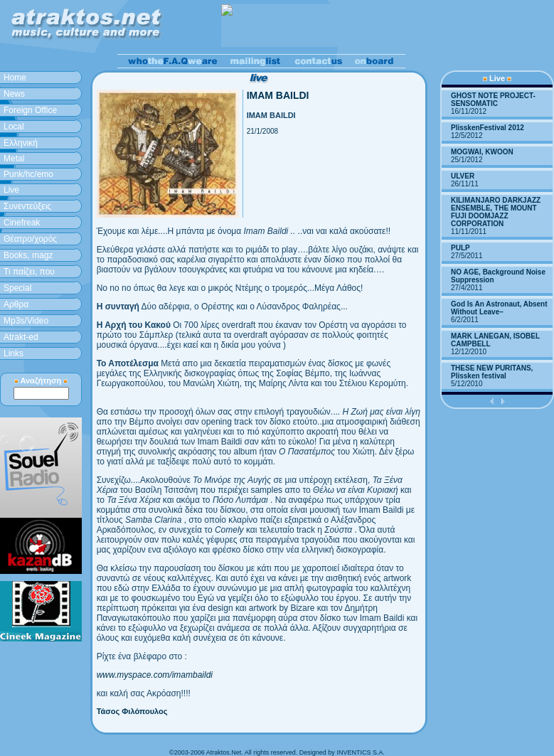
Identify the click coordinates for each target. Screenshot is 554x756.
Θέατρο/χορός (30, 239)
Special (17, 288)
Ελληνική (21, 143)
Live (11, 190)
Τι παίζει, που (29, 272)
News (14, 94)
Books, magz (28, 255)
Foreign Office (30, 110)
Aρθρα (16, 304)
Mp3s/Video (26, 321)
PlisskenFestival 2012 (488, 128)
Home (15, 78)
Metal (14, 159)
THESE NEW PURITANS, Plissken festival (492, 372)
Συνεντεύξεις (27, 206)
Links (14, 353)
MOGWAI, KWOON (482, 152)
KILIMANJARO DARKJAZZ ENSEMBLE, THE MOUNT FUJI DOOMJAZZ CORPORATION (496, 212)
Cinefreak (22, 223)
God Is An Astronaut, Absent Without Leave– (499, 308)
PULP (460, 248)
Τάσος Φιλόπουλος (132, 711)
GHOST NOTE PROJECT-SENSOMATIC (493, 100)
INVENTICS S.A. (361, 752)
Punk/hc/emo (28, 174)
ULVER (463, 176)
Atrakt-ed (21, 337)
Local (14, 127)
